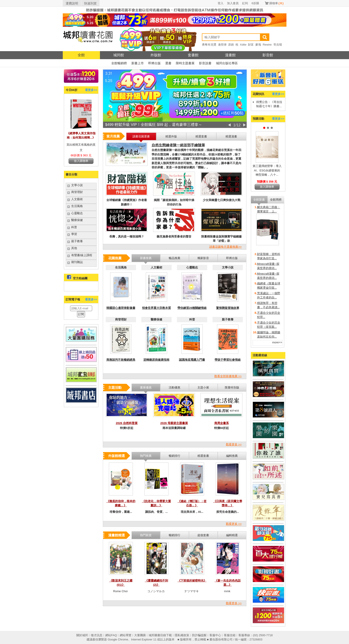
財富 (251, 45)
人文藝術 (77, 199)
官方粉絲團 (80, 278)
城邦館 (119, 55)
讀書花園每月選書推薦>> (225, 247)
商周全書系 (222, 423)
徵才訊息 (97, 635)
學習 (74, 234)
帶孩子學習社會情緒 (228, 360)
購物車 (276, 3)
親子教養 (77, 241)
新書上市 (138, 63)
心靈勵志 (77, 213)
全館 (81, 55)
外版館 (156, 55)
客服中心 (215, 635)
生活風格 (77, 206)
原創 (231, 45)
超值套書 (203, 535)
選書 (168, 63)
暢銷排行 (174, 535)
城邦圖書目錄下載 (160, 635)
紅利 (245, 3)
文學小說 (77, 185)
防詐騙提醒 (199, 635)
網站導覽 (126, 635)
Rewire (267, 45)
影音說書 (205, 63)
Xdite (243, 45)
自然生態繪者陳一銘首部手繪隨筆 (178, 145)
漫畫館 (230, 55)
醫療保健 (77, 220)
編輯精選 (232, 535)
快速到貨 (90, 3)
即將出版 (154, 63)
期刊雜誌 (77, 262)
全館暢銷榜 (119, 63)
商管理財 (77, 192)
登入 (221, 3)
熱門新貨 (146, 535)
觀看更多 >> (234, 444)
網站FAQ (111, 635)
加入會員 (233, 3)
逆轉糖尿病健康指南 (156, 360)
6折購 (255, 3)
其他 (74, 248)
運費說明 (72, 3)
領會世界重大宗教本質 (156, 308)
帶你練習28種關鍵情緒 (192, 308)
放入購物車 (81, 161)
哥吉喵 (278, 45)
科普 (74, 227)
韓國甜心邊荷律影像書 (121, 308)
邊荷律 (222, 45)
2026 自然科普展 (127, 423)
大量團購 (140, 635)
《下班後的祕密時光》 (192, 581)
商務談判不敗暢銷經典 (121, 360)
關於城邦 (82, 635)
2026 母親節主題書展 (174, 423)
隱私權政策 (182, 635)
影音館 (268, 55)
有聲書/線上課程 (82, 255)
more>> (277, 342)
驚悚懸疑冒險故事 (228, 308)
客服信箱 (230, 635)
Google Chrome (118, 639)
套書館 (193, 55)
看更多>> (91, 90)
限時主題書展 (185, 63)
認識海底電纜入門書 (192, 360)
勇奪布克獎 (209, 45)
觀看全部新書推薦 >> (228, 376)
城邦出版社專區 (227, 63)
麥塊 (258, 45)
